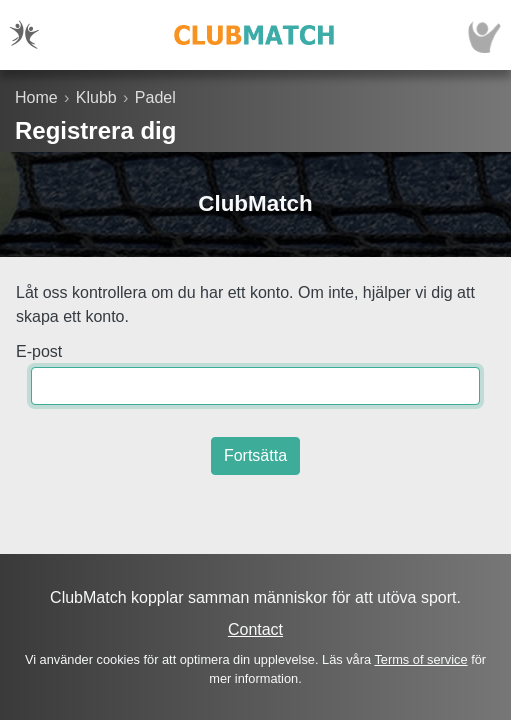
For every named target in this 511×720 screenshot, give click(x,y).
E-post (39, 351)
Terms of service (420, 659)
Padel (155, 97)
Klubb (96, 97)
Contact (255, 629)
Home (36, 97)
